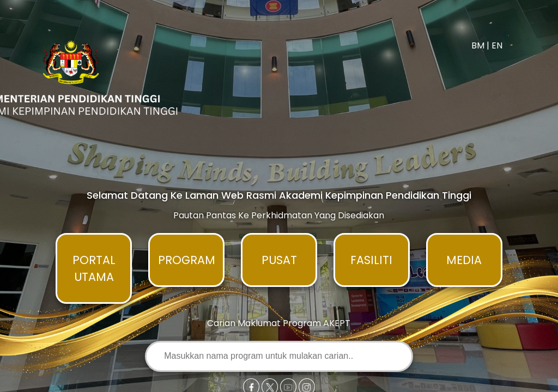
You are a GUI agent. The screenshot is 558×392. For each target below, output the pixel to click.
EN (497, 45)
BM (478, 45)
